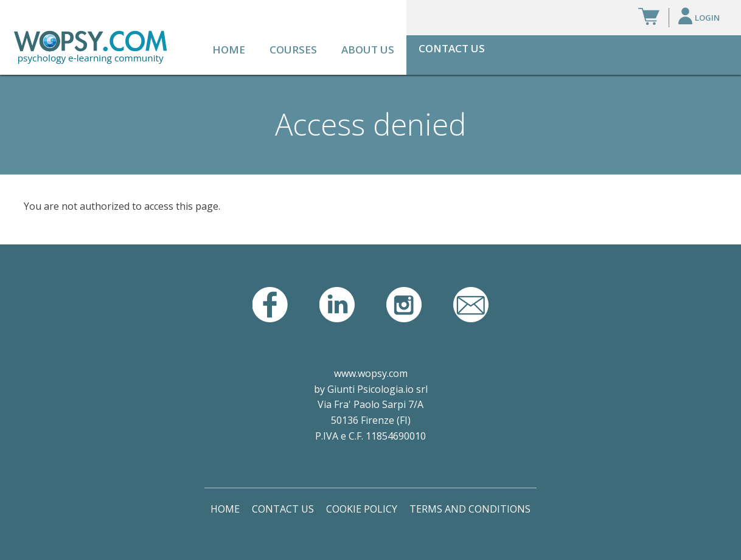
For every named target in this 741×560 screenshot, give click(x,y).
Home (229, 50)
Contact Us (452, 48)
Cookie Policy (362, 509)
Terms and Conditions (470, 509)
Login (707, 18)
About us (368, 50)
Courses (293, 50)
